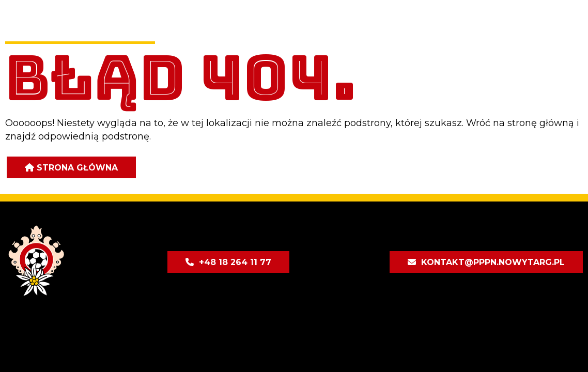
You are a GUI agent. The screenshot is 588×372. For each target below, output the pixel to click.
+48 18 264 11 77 (235, 262)
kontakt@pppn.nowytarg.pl (493, 262)
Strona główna (77, 168)
